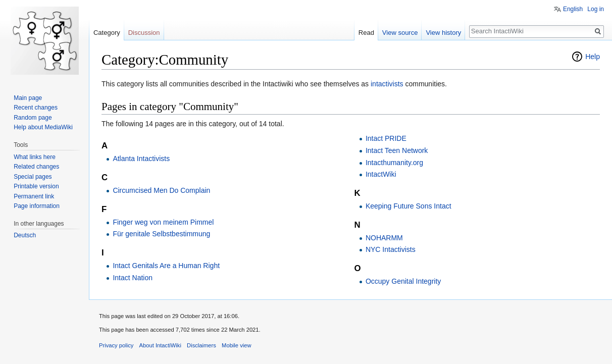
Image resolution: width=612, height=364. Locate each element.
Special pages (33, 177)
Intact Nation (133, 278)
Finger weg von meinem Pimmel (163, 222)
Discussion (144, 33)
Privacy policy (116, 345)
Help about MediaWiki (43, 127)
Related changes (36, 167)
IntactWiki (381, 174)
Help (593, 57)
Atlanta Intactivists (141, 159)
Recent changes (36, 108)
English (573, 9)
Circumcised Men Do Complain (161, 190)
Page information (37, 206)
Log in (596, 9)
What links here (35, 157)
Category (107, 33)
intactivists (387, 84)
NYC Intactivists (391, 249)
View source (400, 33)
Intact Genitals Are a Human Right (166, 266)
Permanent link (34, 196)
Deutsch (25, 235)
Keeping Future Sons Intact (409, 206)
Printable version (36, 186)
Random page (33, 118)
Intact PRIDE (386, 138)
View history (443, 33)
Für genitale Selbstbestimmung (161, 234)
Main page (28, 98)
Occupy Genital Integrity (403, 281)
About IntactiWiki (160, 345)
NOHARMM (384, 238)
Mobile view (236, 345)
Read (366, 33)
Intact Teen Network (397, 150)
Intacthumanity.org (394, 163)
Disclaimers (201, 345)
